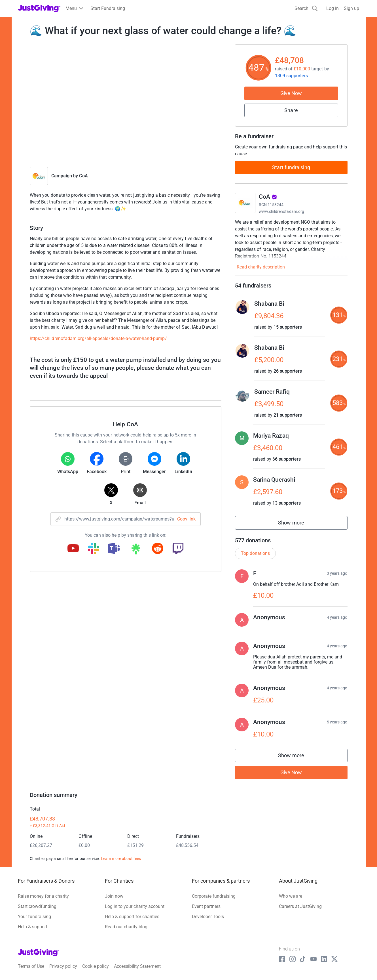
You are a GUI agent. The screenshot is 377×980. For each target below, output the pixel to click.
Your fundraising (34, 917)
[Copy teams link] (114, 549)
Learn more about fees (121, 859)
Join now (114, 896)
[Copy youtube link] (73, 549)
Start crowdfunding (37, 906)
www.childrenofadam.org (282, 211)
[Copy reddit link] (158, 549)
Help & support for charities (132, 917)
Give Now (291, 93)
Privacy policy (63, 966)
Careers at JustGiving (300, 906)
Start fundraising (291, 167)
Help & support (33, 927)
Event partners (206, 906)
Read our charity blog (126, 927)
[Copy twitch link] (178, 549)
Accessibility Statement (137, 966)
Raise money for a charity (43, 896)
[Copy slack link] (94, 549)
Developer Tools (208, 917)
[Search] (306, 8)
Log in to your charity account (135, 906)
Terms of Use (31, 966)
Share (291, 110)
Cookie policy (96, 966)
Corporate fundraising (214, 896)
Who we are (291, 896)
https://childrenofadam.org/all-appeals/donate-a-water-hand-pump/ (98, 338)
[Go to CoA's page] (245, 203)
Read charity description (261, 267)
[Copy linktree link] (136, 550)
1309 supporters (291, 76)
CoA (83, 176)
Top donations (255, 553)
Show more (297, 524)
